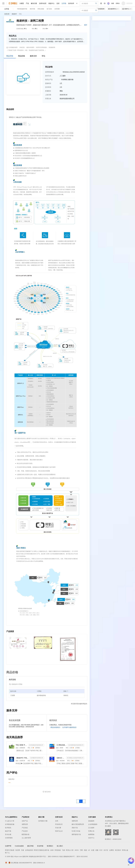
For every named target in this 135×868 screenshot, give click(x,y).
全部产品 (25, 821)
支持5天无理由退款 (41, 47)
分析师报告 (9, 838)
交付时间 (48, 87)
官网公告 (91, 831)
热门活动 (49, 9)
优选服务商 (52, 47)
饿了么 (7, 853)
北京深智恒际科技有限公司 (76, 745)
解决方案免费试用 (78, 824)
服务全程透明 (30, 47)
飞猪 (63, 850)
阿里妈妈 (58, 850)
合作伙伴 (71, 3)
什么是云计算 (10, 821)
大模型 (22, 3)
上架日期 (48, 95)
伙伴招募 (57, 9)
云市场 (64, 3)
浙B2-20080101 (53, 856)
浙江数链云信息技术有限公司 (75, 758)
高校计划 (75, 828)
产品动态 (25, 828)
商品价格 (22, 56)
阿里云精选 (41, 9)
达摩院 (112, 850)
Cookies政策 (19, 846)
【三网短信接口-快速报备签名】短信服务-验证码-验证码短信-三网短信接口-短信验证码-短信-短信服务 (61, 745)
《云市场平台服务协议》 (69, 727)
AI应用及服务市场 (22, 9)
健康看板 (91, 834)
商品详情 (10, 56)
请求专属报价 (122, 57)
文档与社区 (43, 3)
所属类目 (48, 91)
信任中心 (91, 838)
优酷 (97, 850)
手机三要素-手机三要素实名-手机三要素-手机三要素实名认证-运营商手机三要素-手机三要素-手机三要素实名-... (22, 745)
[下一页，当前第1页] (84, 801)
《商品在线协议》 (55, 727)
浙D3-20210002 (82, 856)
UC (89, 850)
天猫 (23, 850)
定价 (58, 3)
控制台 (118, 3)
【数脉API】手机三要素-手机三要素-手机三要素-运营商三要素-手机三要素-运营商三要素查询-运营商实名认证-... (22, 758)
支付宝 (106, 850)
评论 (43, 56)
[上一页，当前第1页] (78, 801)
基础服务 (91, 821)
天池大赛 (58, 828)
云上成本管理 (26, 838)
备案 (113, 3)
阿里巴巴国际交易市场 (41, 850)
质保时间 (48, 83)
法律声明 (8, 846)
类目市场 (32, 9)
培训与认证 (59, 831)
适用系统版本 (50, 72)
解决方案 (34, 3)
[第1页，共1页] (81, 801)
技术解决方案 (43, 821)
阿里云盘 (125, 850)
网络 (20, 14)
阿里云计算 (70, 850)
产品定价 (25, 831)
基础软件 (14, 14)
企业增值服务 (93, 824)
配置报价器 (26, 834)
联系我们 (50, 846)
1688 (52, 850)
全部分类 (7, 14)
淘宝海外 (118, 850)
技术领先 (8, 828)
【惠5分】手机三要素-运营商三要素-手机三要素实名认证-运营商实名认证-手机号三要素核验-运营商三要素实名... (61, 758)
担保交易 (22, 47)
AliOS (77, 850)
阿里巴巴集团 (10, 850)
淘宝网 (18, 850)
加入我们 (60, 846)
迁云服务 (91, 828)
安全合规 (8, 834)
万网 (81, 850)
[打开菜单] (3, 3)
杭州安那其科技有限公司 (36, 745)
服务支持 (33, 56)
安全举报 (40, 846)
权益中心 (51, 3)
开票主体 (48, 99)
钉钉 (101, 850)
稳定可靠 (8, 831)
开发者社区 (59, 824)
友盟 (93, 850)
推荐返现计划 (76, 834)
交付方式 (48, 76)
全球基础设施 (10, 824)
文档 (57, 821)
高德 (85, 850)
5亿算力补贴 (76, 831)
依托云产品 (49, 80)
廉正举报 (30, 846)
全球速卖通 (29, 850)
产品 (27, 3)
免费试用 (25, 824)
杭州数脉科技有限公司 (37, 758)
